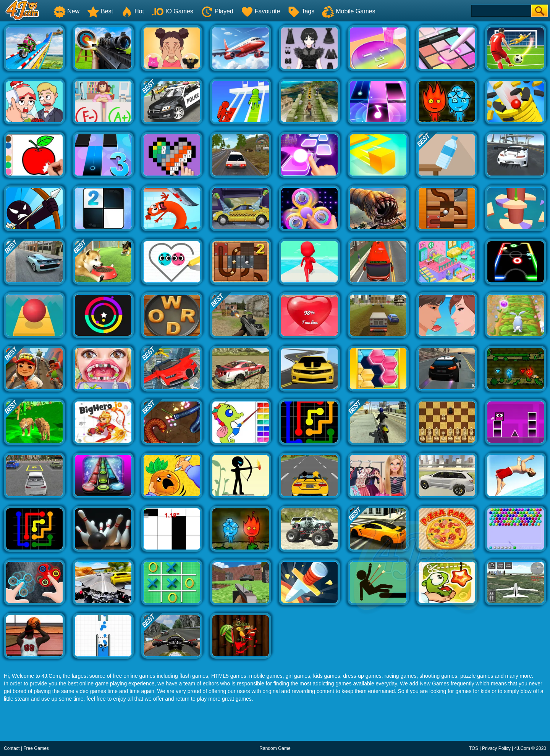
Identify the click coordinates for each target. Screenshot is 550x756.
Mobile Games (349, 11)
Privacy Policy (496, 748)
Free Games (36, 748)
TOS (474, 748)
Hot (132, 11)
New (66, 11)
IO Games (172, 11)
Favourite (261, 11)
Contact (12, 748)
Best (100, 11)
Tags (301, 11)
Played (217, 11)
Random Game (275, 748)
